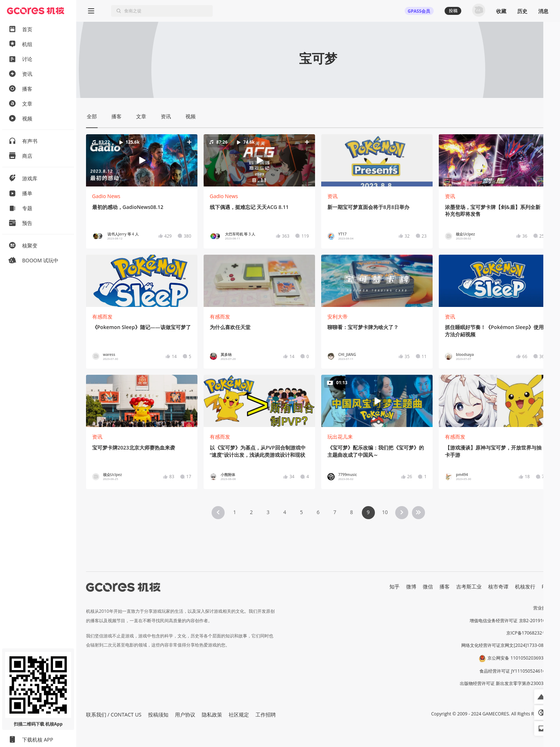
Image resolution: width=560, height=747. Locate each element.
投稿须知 (158, 715)
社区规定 (239, 715)
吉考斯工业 (469, 586)
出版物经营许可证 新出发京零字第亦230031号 (505, 683)
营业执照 (542, 608)
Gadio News (106, 196)
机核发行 (525, 586)
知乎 (395, 586)
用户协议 (185, 715)
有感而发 (102, 317)
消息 (543, 11)
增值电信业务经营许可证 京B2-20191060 (510, 621)
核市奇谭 (498, 586)
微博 (411, 586)
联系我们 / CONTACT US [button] (114, 715)
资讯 (332, 196)
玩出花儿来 (340, 437)
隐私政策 (212, 715)
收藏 (501, 11)
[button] (142, 160)
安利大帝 (338, 317)
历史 (522, 11)
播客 (445, 586)
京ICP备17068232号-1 (528, 633)
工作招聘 (266, 715)
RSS (546, 586)
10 (385, 512)
